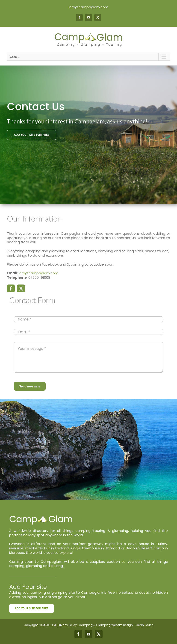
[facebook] (11, 288)
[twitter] (21, 288)
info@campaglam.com (88, 7)
